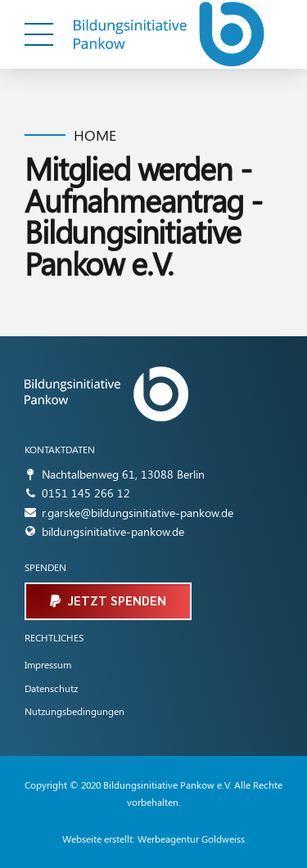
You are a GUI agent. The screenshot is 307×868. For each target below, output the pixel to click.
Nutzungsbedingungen (74, 711)
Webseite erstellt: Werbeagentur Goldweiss (153, 839)
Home (95, 135)
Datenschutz (51, 688)
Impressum (48, 664)
